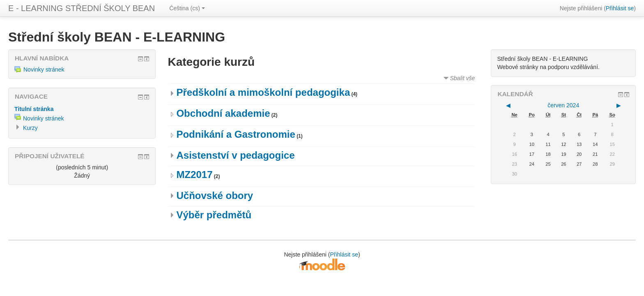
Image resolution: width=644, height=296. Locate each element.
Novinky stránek (39, 69)
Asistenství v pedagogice (235, 155)
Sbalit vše (463, 78)
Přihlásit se (620, 8)
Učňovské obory (215, 195)
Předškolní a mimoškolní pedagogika (263, 92)
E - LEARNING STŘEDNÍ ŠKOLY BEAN (82, 8)
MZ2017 (194, 175)
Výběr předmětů (214, 215)
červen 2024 (563, 105)
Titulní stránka (34, 109)
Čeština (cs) (187, 8)
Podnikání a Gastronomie (236, 134)
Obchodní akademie (223, 113)
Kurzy (30, 128)
